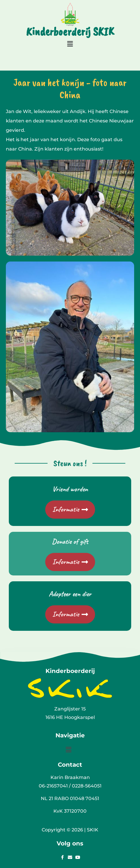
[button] (70, 44)
